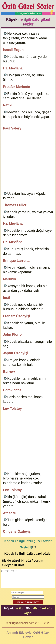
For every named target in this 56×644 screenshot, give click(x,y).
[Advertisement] (28, 161)
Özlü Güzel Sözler (28, 8)
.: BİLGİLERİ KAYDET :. (28, 602)
